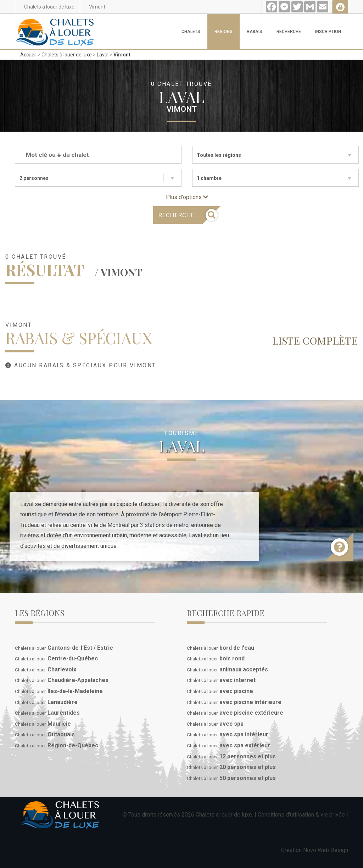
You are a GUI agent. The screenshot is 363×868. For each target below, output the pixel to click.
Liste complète (315, 340)
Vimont (122, 55)
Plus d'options (187, 197)
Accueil (28, 55)
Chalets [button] (191, 32)
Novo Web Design (326, 850)
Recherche (289, 32)
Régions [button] (224, 32)
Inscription (328, 32)
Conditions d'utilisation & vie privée (301, 815)
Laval (103, 55)
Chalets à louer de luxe (67, 55)
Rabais (255, 32)
